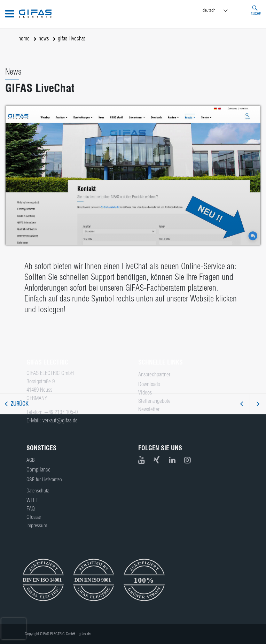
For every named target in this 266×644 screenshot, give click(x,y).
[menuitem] (221, 11)
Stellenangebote (154, 401)
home (24, 39)
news (44, 39)
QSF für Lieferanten (44, 480)
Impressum (37, 526)
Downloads (149, 384)
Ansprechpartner (154, 374)
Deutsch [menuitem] (209, 10)
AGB (31, 460)
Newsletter (149, 409)
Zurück (19, 404)
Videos (145, 393)
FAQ (31, 509)
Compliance (38, 470)
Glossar (34, 517)
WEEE (32, 500)
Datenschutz (38, 491)
